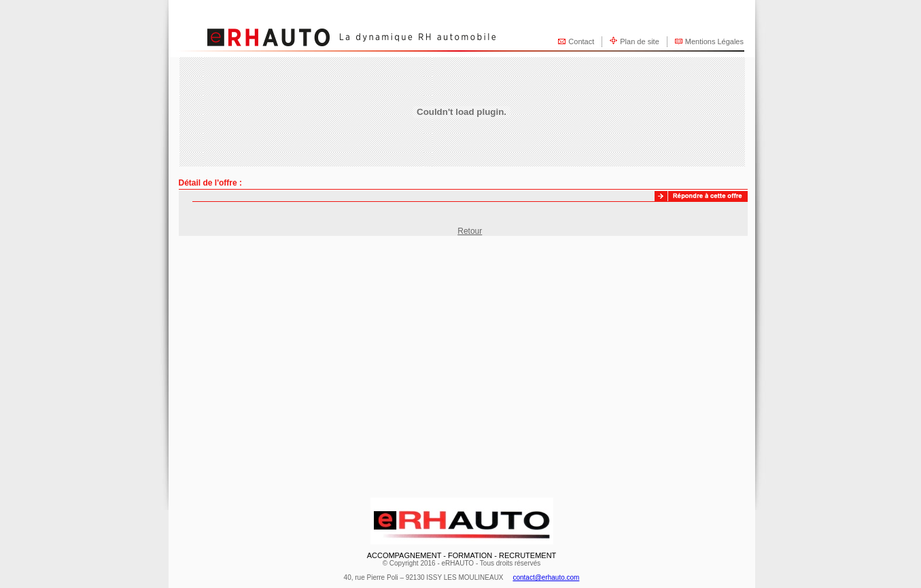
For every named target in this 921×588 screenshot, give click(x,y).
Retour (470, 231)
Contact (581, 41)
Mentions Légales (714, 41)
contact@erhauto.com (546, 577)
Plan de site (639, 41)
